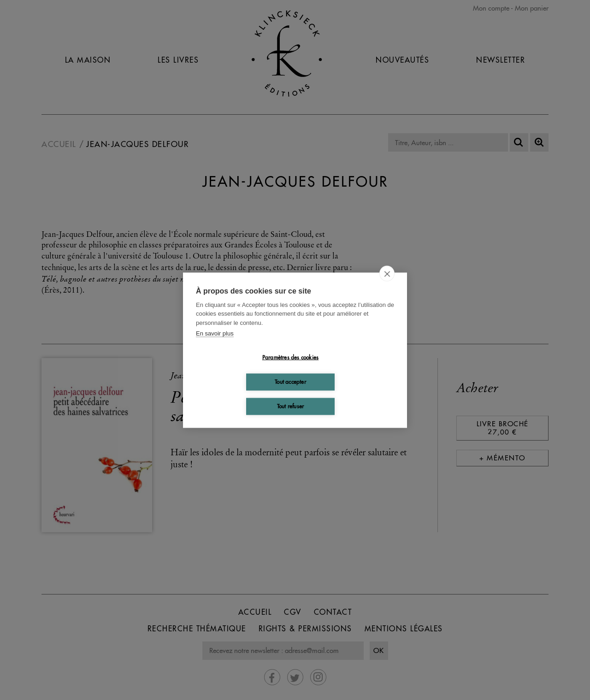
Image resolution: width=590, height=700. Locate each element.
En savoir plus (215, 333)
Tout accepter (290, 382)
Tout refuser (290, 406)
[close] (387, 273)
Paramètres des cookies (290, 357)
